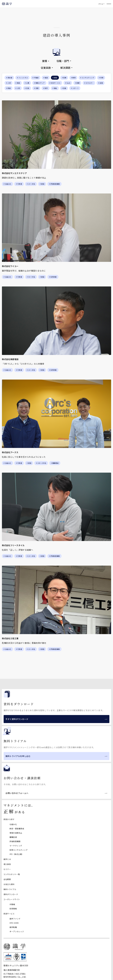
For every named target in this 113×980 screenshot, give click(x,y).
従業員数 (47, 68)
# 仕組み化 (7, 184)
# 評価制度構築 (54, 184)
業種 (46, 61)
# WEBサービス (55, 83)
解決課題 (66, 68)
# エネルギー (89, 83)
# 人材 (9, 83)
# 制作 (46, 88)
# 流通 (36, 88)
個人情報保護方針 (12, 970)
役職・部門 (64, 61)
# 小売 (18, 88)
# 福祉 (55, 88)
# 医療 (77, 83)
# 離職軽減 (55, 463)
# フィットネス (22, 78)
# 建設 (42, 184)
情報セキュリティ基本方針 (16, 965)
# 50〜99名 (31, 277)
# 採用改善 (53, 277)
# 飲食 (9, 88)
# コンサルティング (87, 78)
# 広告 (27, 88)
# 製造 (46, 78)
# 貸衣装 (9, 78)
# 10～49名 (31, 184)
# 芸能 (64, 88)
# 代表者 (19, 184)
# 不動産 (36, 78)
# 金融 (100, 83)
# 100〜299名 (41, 463)
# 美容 (18, 83)
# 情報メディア (39, 83)
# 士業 (27, 83)
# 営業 (64, 78)
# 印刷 (101, 78)
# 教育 (73, 78)
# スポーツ (75, 88)
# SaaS (68, 83)
